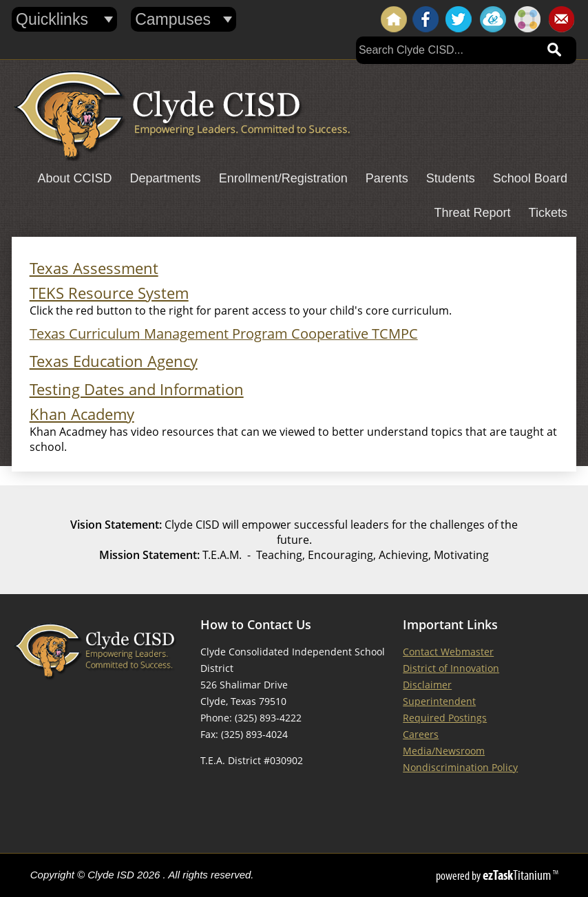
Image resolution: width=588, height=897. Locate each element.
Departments (166, 178)
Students (451, 178)
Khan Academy (82, 414)
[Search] (447, 50)
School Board (530, 178)
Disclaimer (427, 685)
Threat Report (473, 213)
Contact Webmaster (448, 652)
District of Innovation (451, 668)
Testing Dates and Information (137, 389)
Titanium (518, 875)
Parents (387, 178)
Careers (421, 734)
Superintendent (439, 701)
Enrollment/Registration (283, 178)
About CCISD (75, 178)
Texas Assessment (94, 268)
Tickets (548, 213)
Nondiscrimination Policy (460, 767)
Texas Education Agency (114, 361)
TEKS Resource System (109, 293)
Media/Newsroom (444, 751)
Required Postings (445, 718)
